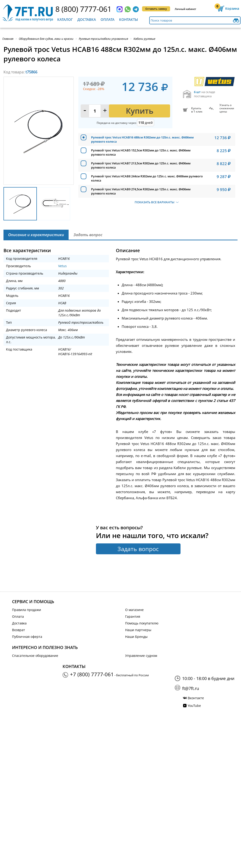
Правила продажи (27, 610)
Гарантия (133, 616)
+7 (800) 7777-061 (92, 674)
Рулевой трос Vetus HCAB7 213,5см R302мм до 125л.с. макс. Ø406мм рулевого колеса (141, 165)
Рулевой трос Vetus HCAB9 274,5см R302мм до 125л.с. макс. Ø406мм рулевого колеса (141, 191)
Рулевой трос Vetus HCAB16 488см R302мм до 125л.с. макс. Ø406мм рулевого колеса (142, 139)
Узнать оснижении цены (227, 108)
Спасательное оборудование (35, 656)
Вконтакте (196, 698)
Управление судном (141, 656)
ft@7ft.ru (191, 688)
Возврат (19, 630)
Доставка (87, 19)
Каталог (65, 19)
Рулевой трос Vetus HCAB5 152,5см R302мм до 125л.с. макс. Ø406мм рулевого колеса (141, 152)
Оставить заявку (156, 9)
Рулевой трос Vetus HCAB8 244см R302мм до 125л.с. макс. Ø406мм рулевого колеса (147, 178)
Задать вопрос (138, 549)
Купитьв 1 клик (197, 110)
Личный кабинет (186, 9)
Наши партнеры (138, 630)
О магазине (134, 610)
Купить (140, 111)
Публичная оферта (27, 637)
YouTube (194, 706)
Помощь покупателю (142, 623)
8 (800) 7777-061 (83, 9)
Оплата (108, 19)
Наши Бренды (136, 637)
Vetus (62, 266)
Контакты (128, 19)
